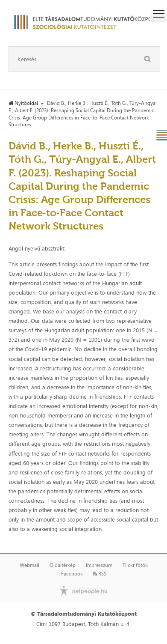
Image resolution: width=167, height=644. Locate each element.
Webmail (29, 565)
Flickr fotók (135, 565)
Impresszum (99, 565)
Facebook (72, 574)
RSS (100, 574)
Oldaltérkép (63, 565)
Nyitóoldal (23, 103)
